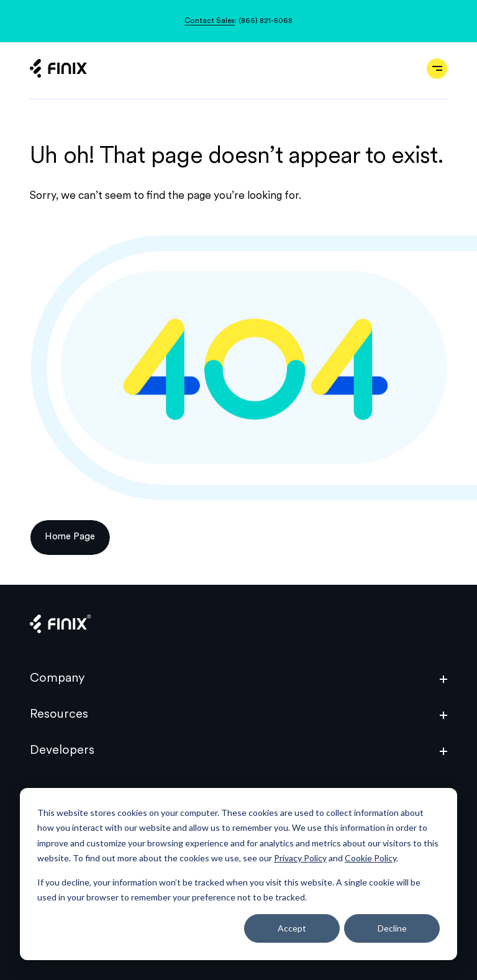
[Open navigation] (437, 69)
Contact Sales (210, 21)
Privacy (45, 829)
